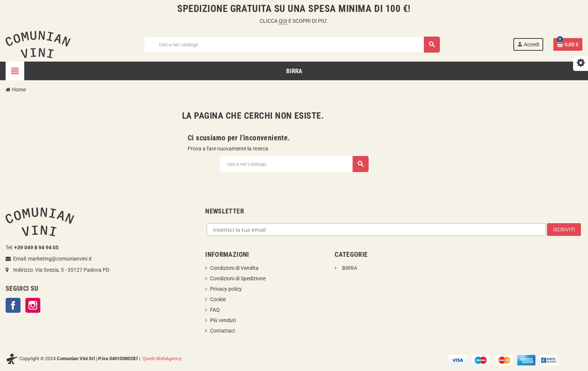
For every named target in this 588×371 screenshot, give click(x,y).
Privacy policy (226, 289)
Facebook (13, 305)
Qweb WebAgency (162, 358)
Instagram (33, 305)
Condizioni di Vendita (234, 268)
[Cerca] (292, 45)
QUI (283, 21)
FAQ (215, 310)
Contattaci (222, 331)
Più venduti (223, 320)
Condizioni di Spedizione (238, 278)
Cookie (218, 299)
